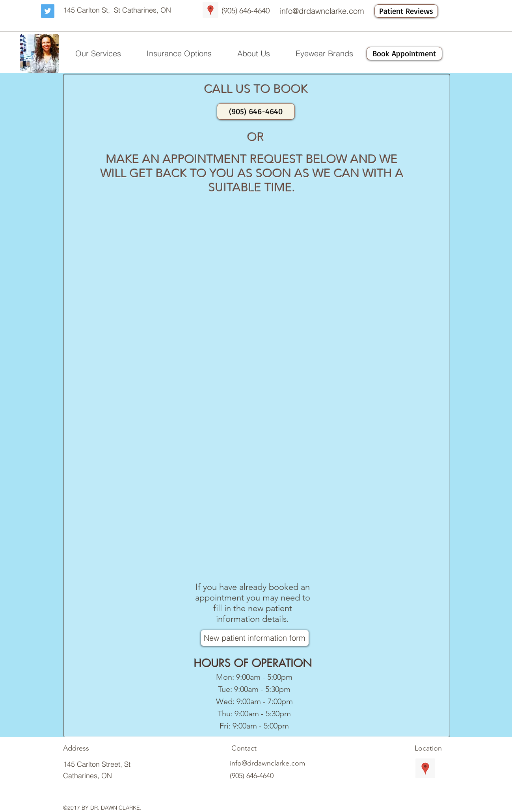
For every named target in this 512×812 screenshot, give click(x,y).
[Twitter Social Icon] (48, 11)
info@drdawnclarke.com (322, 11)
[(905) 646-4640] (256, 111)
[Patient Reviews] (406, 11)
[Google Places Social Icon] (210, 10)
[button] (98, 54)
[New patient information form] (255, 638)
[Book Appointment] (404, 54)
